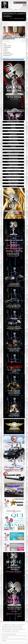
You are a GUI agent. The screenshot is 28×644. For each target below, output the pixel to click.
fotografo (13, 143)
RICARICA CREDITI (13, 61)
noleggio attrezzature (13, 152)
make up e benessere (13, 173)
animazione (13, 167)
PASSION (6, 52)
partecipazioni (13, 164)
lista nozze (13, 161)
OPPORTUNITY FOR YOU (8, 56)
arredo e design (13, 155)
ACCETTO (5, 637)
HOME (11, 19)
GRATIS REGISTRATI (8, 49)
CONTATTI (6, 51)
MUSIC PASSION (7, 54)
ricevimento (13, 140)
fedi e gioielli (13, 177)
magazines (13, 189)
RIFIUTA (5, 641)
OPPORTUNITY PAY (8, 57)
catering (13, 137)
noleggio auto (13, 133)
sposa (13, 127)
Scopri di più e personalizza (10, 634)
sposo (13, 130)
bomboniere (13, 158)
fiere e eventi (13, 186)
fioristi (13, 149)
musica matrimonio (13, 180)
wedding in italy (13, 124)
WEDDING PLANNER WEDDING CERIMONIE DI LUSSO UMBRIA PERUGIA (14, 40)
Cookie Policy (15, 631)
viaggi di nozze (13, 146)
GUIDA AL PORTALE (8, 47)
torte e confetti (13, 170)
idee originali (13, 183)
